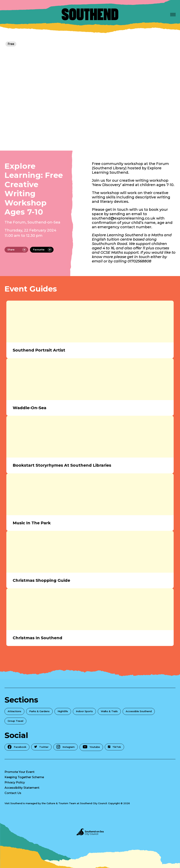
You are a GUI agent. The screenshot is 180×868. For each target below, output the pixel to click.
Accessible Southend (139, 711)
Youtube (91, 747)
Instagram (66, 747)
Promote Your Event (20, 772)
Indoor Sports (84, 711)
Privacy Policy (15, 782)
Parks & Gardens (39, 711)
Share (17, 250)
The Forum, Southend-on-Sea (32, 222)
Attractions (14, 711)
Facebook (17, 747)
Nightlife (63, 711)
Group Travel (15, 721)
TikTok (114, 747)
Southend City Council (93, 803)
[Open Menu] (173, 14)
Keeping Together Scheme (24, 777)
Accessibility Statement (22, 788)
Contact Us (13, 793)
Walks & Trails (109, 711)
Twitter (41, 747)
